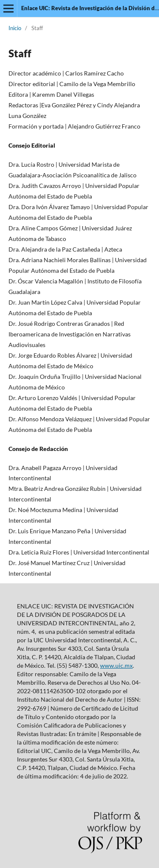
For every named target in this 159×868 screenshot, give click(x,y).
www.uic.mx (116, 665)
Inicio (15, 28)
